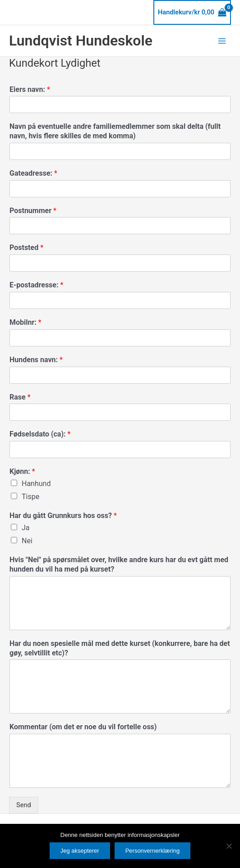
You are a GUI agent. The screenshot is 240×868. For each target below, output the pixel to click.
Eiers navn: (30, 89)
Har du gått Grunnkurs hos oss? (63, 516)
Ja (26, 528)
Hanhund (36, 484)
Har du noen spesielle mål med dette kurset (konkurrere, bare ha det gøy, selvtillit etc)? (120, 648)
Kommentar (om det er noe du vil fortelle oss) (83, 727)
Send (24, 805)
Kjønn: (22, 471)
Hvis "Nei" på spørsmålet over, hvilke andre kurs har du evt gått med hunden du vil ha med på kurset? (119, 564)
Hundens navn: (36, 360)
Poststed (26, 248)
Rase (20, 397)
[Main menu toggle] (222, 41)
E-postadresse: (36, 285)
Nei (27, 541)
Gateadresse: (33, 173)
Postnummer (33, 211)
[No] (229, 846)
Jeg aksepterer (80, 851)
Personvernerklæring (153, 851)
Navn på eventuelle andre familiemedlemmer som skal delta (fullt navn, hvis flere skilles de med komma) (115, 131)
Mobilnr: (25, 322)
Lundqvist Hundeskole (81, 41)
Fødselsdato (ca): (40, 434)
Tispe (30, 497)
